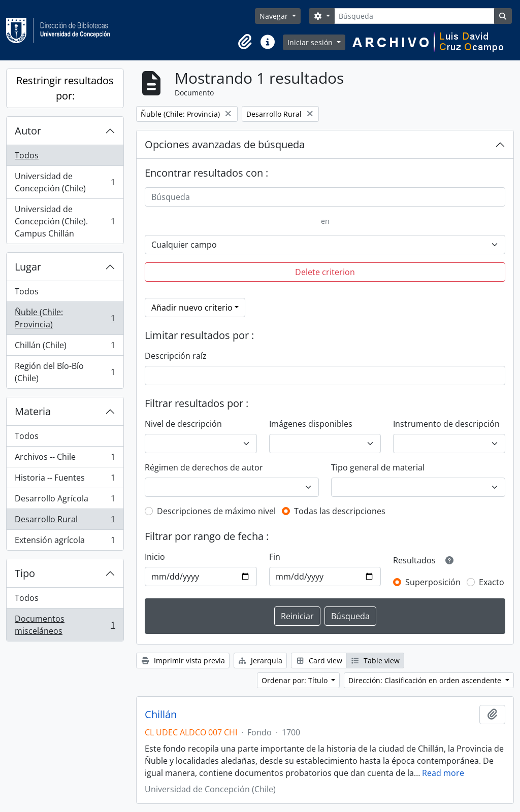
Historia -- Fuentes (65, 480)
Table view (376, 661)
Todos (27, 155)
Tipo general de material (378, 467)
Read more (443, 773)
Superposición (433, 582)
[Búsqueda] (414, 16)
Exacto (492, 582)
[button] (245, 42)
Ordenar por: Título (296, 680)
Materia (33, 411)
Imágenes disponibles (311, 424)
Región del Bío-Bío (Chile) (65, 372)
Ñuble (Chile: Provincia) (65, 318)
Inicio (155, 557)
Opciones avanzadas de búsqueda (225, 144)
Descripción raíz (176, 356)
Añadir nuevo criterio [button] (192, 308)
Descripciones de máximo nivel (216, 511)
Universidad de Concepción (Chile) (65, 182)
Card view (319, 661)
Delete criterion (325, 272)
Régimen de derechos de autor (204, 467)
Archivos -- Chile (65, 459)
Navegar (275, 16)
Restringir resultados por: (65, 88)
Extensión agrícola (65, 542)
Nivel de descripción (183, 424)
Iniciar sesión (311, 42)
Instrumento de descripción (446, 424)
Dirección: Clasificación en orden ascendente (426, 680)
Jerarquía (261, 661)
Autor (28, 131)
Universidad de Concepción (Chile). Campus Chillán (65, 221)
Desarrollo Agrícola (65, 501)
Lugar (28, 267)
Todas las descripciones (340, 511)
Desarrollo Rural (65, 521)
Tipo (25, 573)
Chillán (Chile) (65, 347)
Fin (275, 557)
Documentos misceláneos (65, 625)
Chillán (161, 715)
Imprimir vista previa (183, 661)
